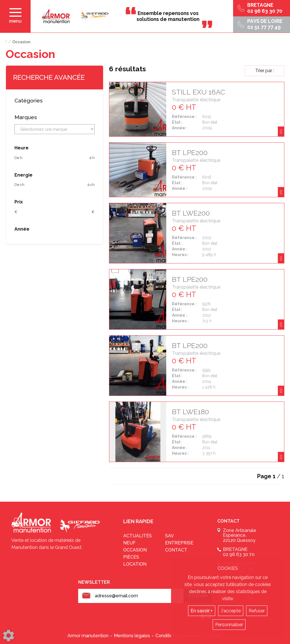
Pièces (131, 557)
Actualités (137, 536)
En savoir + (202, 611)
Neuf (129, 543)
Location (135, 564)
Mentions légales (132, 636)
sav (169, 536)
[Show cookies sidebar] (8, 636)
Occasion (135, 550)
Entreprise (179, 543)
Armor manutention (88, 636)
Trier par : (265, 71)
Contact (176, 550)
